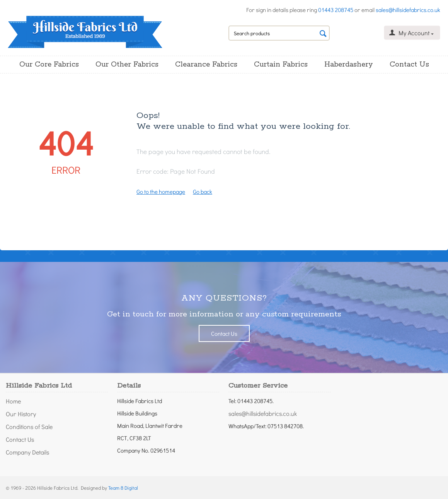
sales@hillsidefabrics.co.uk (408, 10)
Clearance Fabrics (206, 65)
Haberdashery (349, 65)
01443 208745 (336, 10)
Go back (203, 191)
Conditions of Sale (29, 426)
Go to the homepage (161, 191)
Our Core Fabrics (49, 65)
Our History (21, 414)
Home (13, 401)
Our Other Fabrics (127, 65)
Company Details (27, 452)
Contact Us (409, 65)
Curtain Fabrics (281, 65)
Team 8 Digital (123, 488)
